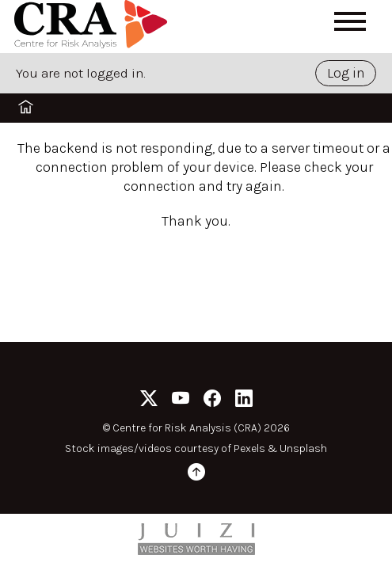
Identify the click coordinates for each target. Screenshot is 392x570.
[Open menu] (350, 21)
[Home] (93, 27)
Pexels (249, 448)
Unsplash (303, 448)
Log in (346, 73)
